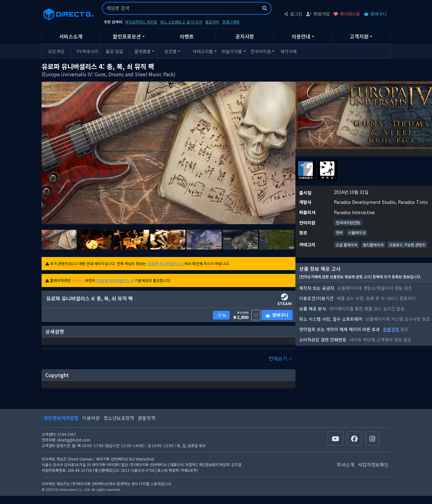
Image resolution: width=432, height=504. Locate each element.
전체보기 (280, 358)
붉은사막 (212, 22)
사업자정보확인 (373, 464)
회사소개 (345, 464)
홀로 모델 (114, 51)
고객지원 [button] (359, 36)
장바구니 (375, 14)
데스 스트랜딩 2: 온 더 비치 (181, 22)
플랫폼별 (143, 51)
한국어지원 (261, 51)
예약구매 (289, 51)
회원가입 (318, 14)
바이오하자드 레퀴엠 (141, 22)
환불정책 (391, 329)
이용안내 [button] (301, 36)
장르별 (171, 51)
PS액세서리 (87, 51)
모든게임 (56, 51)
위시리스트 (347, 14)
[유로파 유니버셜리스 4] (166, 263)
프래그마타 (231, 22)
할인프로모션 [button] (127, 36)
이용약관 (91, 418)
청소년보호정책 (119, 418)
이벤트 (187, 36)
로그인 (293, 14)
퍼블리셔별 (232, 51)
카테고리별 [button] (203, 51)
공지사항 (245, 36)
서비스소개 (71, 36)
